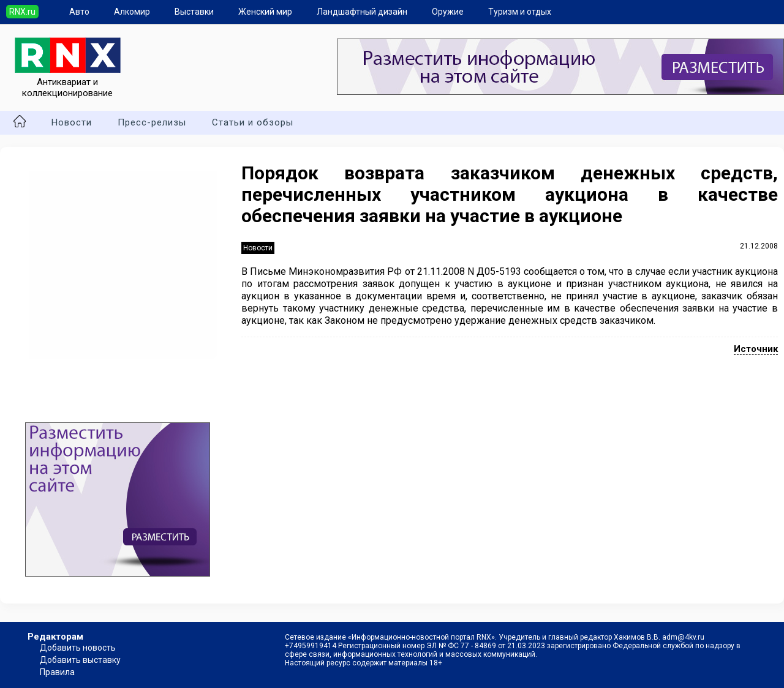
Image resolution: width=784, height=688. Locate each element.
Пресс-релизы (152, 122)
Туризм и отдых (520, 12)
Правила (57, 672)
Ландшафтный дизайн (362, 12)
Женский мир (265, 12)
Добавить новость (78, 648)
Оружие (448, 12)
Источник (756, 349)
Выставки (194, 12)
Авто (79, 12)
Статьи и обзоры (253, 122)
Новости (72, 122)
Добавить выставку (80, 660)
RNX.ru (22, 12)
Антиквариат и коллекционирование (68, 82)
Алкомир (132, 12)
